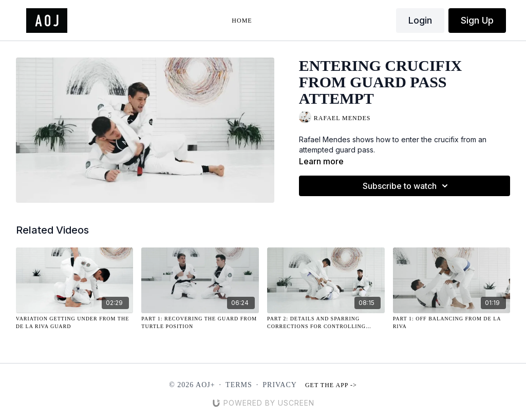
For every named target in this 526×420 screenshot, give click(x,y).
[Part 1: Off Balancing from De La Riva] (452, 322)
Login (420, 20)
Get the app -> (331, 385)
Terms (239, 385)
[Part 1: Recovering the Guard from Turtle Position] (200, 322)
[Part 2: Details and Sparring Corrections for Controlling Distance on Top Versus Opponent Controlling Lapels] (326, 322)
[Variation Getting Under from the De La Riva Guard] (75, 322)
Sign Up (477, 20)
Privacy (280, 385)
